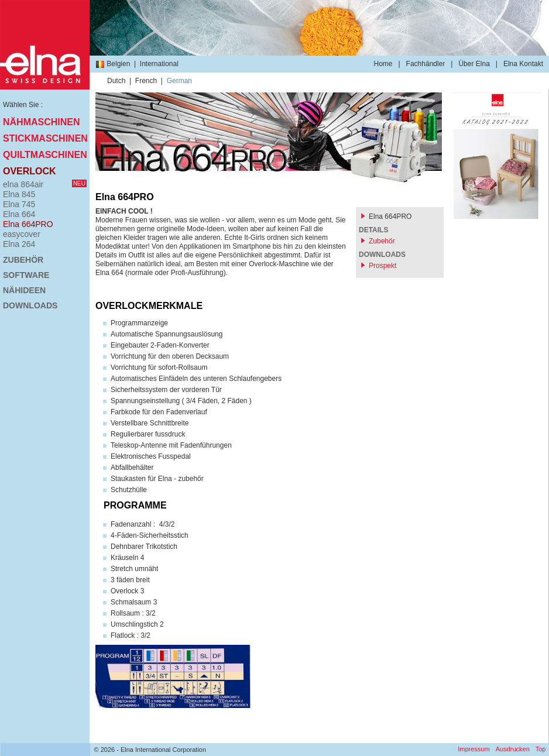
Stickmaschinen (45, 138)
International (159, 64)
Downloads (30, 305)
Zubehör (23, 260)
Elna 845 (19, 194)
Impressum (473, 749)
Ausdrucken (513, 749)
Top (541, 749)
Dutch (116, 81)
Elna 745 (19, 204)
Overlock (30, 171)
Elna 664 (19, 214)
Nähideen (24, 290)
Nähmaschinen (42, 122)
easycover (22, 234)
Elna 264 (19, 244)
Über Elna (474, 64)
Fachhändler (426, 64)
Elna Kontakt (523, 64)
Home (383, 64)
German (179, 81)
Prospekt (382, 266)
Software (26, 275)
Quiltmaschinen (45, 155)
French (146, 81)
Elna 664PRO (28, 224)
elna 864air (45, 184)
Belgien (113, 64)
